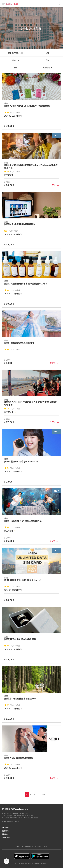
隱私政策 (5, 834)
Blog (45, 846)
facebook (19, 846)
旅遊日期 (16, 60)
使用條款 (5, 831)
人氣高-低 (46, 68)
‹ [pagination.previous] (14, 794)
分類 (47, 60)
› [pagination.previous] (49, 794)
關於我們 (5, 827)
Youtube (38, 846)
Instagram (29, 846)
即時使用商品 (13, 53)
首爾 (47, 53)
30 (43, 794)
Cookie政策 (6, 838)
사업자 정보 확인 (33, 818)
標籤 (16, 68)
